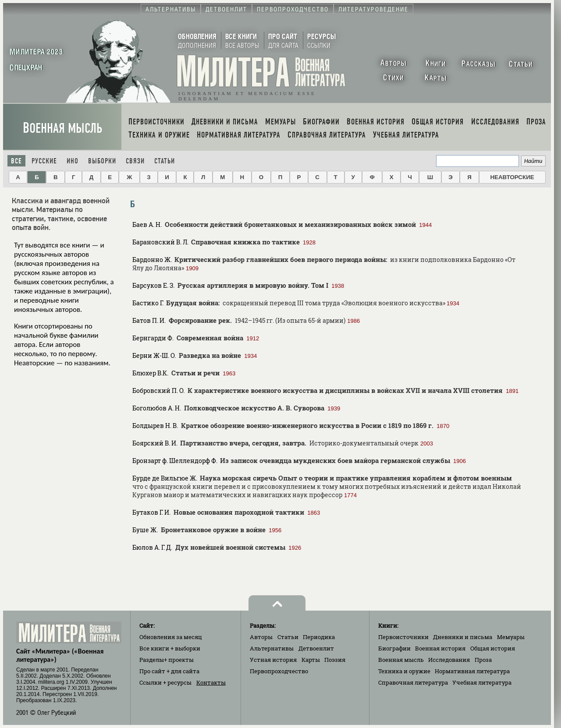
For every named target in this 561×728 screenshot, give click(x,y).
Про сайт (169, 671)
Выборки (102, 161)
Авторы (261, 637)
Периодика (319, 637)
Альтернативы (272, 648)
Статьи (165, 161)
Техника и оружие (404, 671)
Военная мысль (62, 128)
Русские (44, 161)
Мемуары (511, 637)
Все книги (170, 648)
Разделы (167, 660)
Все (16, 161)
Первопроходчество (279, 671)
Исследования (449, 660)
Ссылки (165, 682)
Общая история (493, 648)
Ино (73, 161)
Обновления (171, 637)
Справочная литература (413, 682)
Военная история (440, 648)
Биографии (394, 648)
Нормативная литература (472, 671)
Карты (311, 660)
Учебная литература (482, 682)
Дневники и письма (463, 637)
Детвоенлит (316, 648)
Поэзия (335, 660)
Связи (135, 161)
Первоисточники (403, 637)
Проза (483, 660)
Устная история (273, 660)
